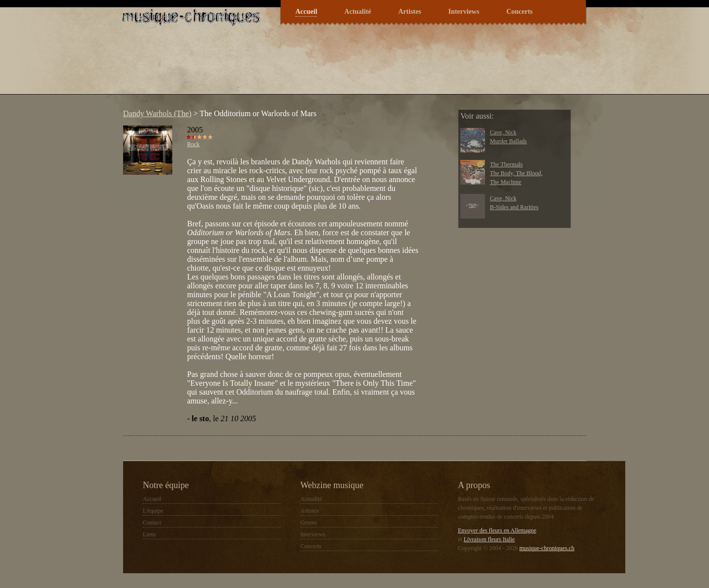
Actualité (357, 12)
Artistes (410, 12)
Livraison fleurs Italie (489, 539)
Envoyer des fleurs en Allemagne (497, 530)
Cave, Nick (503, 132)
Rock (193, 144)
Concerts (519, 12)
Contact (152, 523)
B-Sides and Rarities (514, 207)
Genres (309, 523)
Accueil (306, 12)
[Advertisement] (297, 66)
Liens (149, 534)
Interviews (464, 12)
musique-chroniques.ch (547, 548)
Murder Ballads (508, 141)
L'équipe (153, 511)
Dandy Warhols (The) (157, 113)
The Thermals (506, 164)
